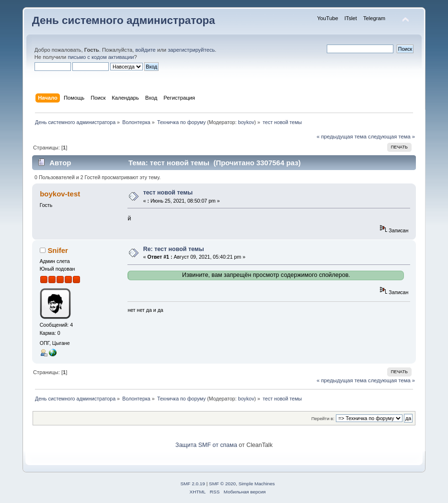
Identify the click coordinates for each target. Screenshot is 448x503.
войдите (145, 50)
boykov (246, 122)
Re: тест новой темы (174, 249)
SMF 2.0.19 (193, 484)
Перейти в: (323, 418)
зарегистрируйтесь (191, 50)
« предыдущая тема (342, 137)
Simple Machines (257, 484)
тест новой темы (168, 193)
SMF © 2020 (222, 484)
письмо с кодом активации (101, 57)
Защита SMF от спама (206, 445)
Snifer (57, 250)
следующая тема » (391, 137)
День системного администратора (124, 20)
